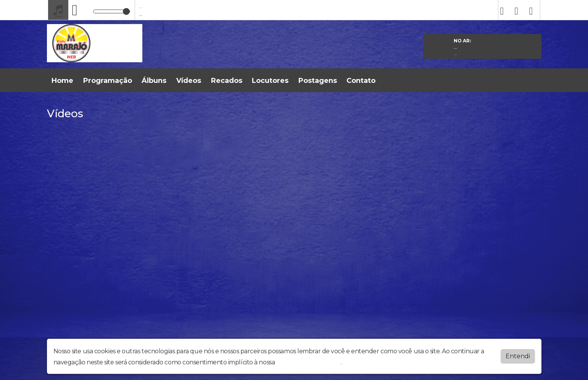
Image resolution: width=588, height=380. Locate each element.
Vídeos (189, 81)
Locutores (270, 81)
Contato (361, 81)
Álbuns (154, 81)
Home (62, 81)
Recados (227, 81)
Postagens (318, 81)
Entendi (518, 356)
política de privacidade (309, 362)
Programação (108, 81)
